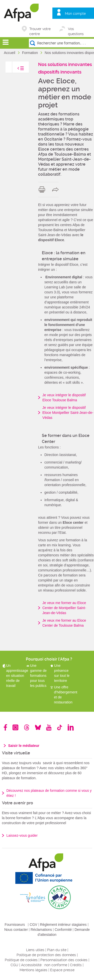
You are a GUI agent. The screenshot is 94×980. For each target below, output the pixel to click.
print (43, 189)
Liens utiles (35, 950)
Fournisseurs (15, 925)
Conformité (63, 930)
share (57, 189)
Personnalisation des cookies (64, 960)
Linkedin (71, 727)
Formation (30, 53)
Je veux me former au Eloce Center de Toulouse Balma (64, 623)
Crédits (76, 965)
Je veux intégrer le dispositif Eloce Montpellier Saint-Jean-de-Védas (68, 413)
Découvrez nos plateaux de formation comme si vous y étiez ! (49, 793)
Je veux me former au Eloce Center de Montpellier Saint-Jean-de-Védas (64, 608)
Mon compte (75, 14)
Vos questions (76, 29)
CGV (33, 925)
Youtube (49, 727)
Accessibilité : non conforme (44, 965)
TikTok (60, 727)
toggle (16, 70)
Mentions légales (33, 970)
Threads (27, 727)
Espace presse (62, 970)
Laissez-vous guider (22, 835)
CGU (14, 965)
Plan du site (57, 950)
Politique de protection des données (46, 955)
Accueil (10, 53)
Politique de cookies (21, 960)
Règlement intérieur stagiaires (63, 925)
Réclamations (41, 930)
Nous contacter (16, 930)
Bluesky (38, 727)
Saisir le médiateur (24, 746)
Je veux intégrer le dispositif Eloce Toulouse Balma (64, 398)
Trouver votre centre (40, 29)
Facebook (6, 727)
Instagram (15, 727)
